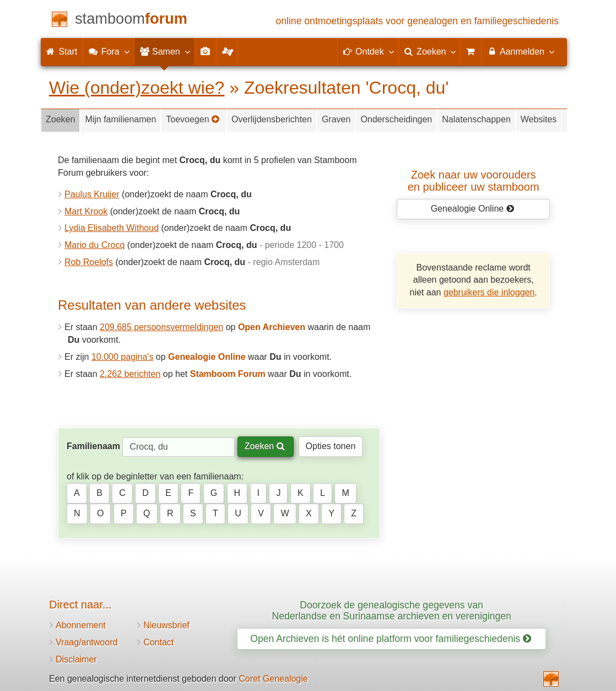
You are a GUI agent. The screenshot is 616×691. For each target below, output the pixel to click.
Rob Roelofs (89, 262)
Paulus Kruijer (92, 194)
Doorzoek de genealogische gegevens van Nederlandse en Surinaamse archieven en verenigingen (392, 610)
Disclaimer (76, 659)
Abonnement (81, 625)
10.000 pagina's (122, 357)
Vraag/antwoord (87, 642)
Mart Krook (86, 211)
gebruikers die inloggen (489, 292)
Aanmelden (520, 51)
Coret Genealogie (273, 679)
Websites (539, 119)
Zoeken (60, 119)
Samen (164, 51)
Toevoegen (193, 119)
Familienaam (93, 446)
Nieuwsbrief (166, 625)
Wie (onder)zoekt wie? (137, 88)
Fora (108, 51)
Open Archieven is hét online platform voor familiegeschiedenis (391, 639)
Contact (158, 642)
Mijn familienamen (120, 119)
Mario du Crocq (94, 245)
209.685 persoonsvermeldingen (161, 327)
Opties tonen (331, 446)
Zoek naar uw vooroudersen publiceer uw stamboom (474, 181)
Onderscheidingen (396, 119)
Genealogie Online (473, 209)
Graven (336, 119)
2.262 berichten (130, 374)
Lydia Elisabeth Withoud (112, 228)
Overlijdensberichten (272, 119)
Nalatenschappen (476, 119)
